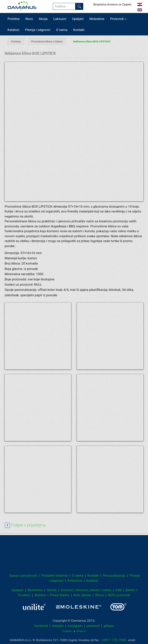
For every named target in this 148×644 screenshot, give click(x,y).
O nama (62, 30)
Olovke (52, 590)
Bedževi (40, 595)
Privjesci (24, 595)
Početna (13, 19)
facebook (41, 626)
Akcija (43, 19)
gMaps (109, 626)
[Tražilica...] (64, 6)
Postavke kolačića (54, 575)
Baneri (130, 590)
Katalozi (13, 30)
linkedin (58, 626)
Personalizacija (114, 575)
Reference (75, 581)
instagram (75, 626)
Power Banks (60, 595)
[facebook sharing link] (25, 525)
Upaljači (78, 19)
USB (119, 590)
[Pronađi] (79, 6)
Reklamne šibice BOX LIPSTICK (92, 41)
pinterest (93, 626)
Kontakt (79, 30)
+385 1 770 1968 (114, 640)
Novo (29, 19)
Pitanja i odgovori (38, 30)
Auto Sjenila (82, 595)
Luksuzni (60, 19)
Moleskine (97, 19)
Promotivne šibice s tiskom (47, 41)
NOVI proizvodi (119, 595)
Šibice (100, 595)
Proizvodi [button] (118, 19)
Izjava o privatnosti (23, 575)
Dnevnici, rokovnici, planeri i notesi (86, 590)
